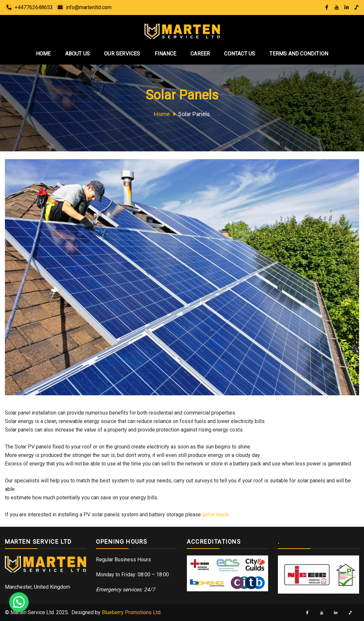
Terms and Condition (299, 54)
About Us (78, 54)
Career (200, 54)
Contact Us (240, 54)
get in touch (215, 515)
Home (43, 54)
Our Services (122, 54)
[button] (19, 602)
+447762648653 (29, 7)
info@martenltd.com (84, 7)
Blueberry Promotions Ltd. (132, 612)
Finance (165, 54)
